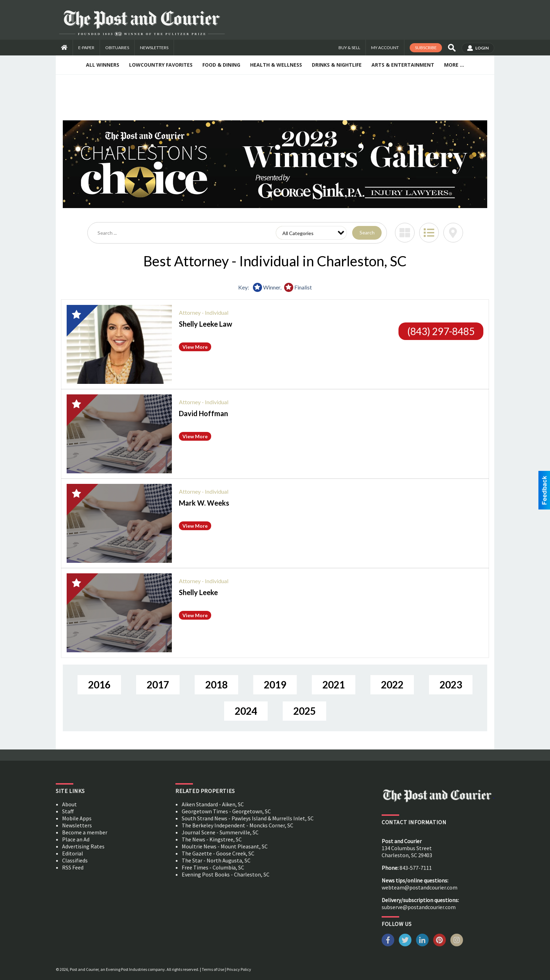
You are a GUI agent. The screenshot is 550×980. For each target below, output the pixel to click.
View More (195, 347)
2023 (451, 685)
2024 (246, 711)
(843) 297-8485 (441, 331)
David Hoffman (203, 413)
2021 (334, 685)
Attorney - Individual (204, 312)
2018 (216, 685)
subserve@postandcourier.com (419, 907)
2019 (275, 685)
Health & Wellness (276, 65)
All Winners (103, 65)
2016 (99, 685)
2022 (392, 685)
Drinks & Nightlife (337, 65)
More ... (454, 65)
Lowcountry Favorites (161, 65)
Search (367, 232)
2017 (158, 685)
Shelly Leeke (198, 592)
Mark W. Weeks (204, 503)
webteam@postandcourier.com (420, 887)
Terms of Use (213, 969)
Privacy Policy (239, 969)
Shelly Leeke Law (206, 324)
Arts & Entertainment (403, 65)
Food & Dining (221, 65)
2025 (304, 711)
